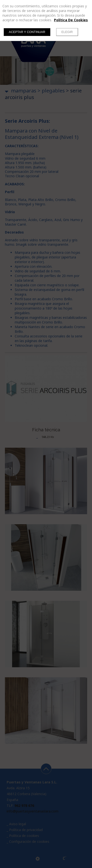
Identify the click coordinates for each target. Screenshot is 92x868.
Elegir (67, 32)
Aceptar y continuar (27, 32)
